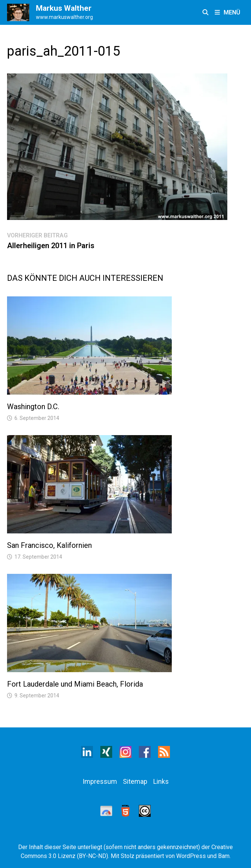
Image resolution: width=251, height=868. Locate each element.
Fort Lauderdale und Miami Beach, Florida (75, 684)
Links (161, 781)
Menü (227, 12)
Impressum (100, 781)
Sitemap (135, 781)
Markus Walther (64, 8)
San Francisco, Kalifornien (49, 545)
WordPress (191, 856)
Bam (224, 856)
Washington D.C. (33, 407)
